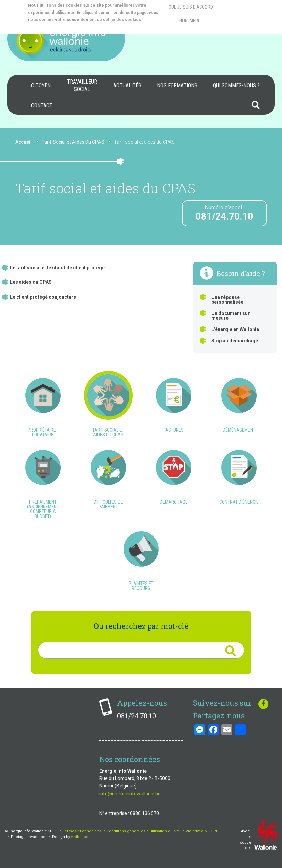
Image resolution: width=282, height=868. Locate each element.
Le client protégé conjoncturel (44, 297)
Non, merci (191, 21)
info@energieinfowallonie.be (130, 794)
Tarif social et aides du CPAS (144, 142)
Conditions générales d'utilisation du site (143, 831)
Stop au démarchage (235, 341)
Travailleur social (82, 85)
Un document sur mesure (231, 316)
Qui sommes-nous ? (236, 85)
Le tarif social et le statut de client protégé (57, 268)
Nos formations (177, 85)
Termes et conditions (82, 831)
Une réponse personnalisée (227, 300)
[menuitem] (41, 86)
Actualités (127, 85)
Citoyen (41, 85)
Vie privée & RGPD (202, 831)
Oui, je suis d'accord (191, 7)
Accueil (24, 142)
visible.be (80, 837)
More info (55, 27)
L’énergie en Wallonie (235, 329)
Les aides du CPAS (31, 282)
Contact (42, 105)
